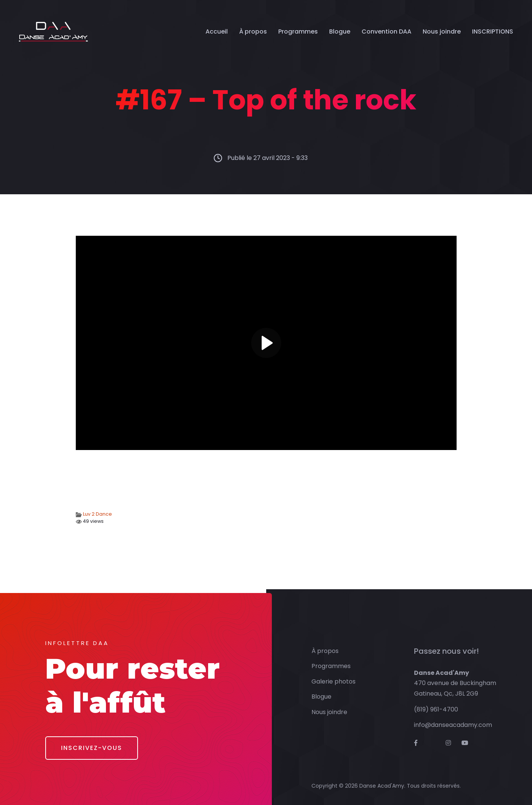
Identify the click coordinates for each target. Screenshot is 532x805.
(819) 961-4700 (436, 709)
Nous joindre (442, 31)
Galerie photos (333, 681)
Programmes (298, 31)
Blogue (340, 31)
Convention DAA (386, 31)
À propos (253, 31)
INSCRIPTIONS (493, 31)
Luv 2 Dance (97, 514)
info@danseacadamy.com (453, 725)
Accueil (217, 31)
